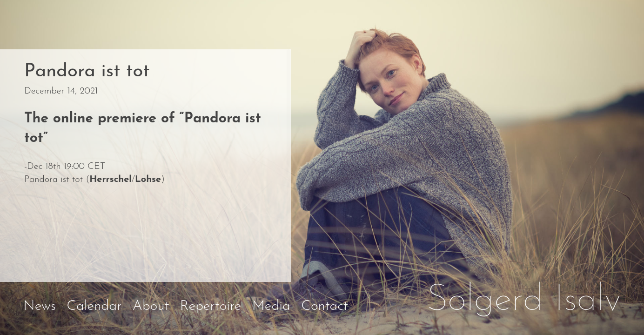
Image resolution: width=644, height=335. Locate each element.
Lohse (148, 180)
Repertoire (211, 306)
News (40, 306)
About (151, 306)
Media (271, 306)
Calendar (94, 306)
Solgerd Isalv (524, 301)
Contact (325, 306)
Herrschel (111, 180)
